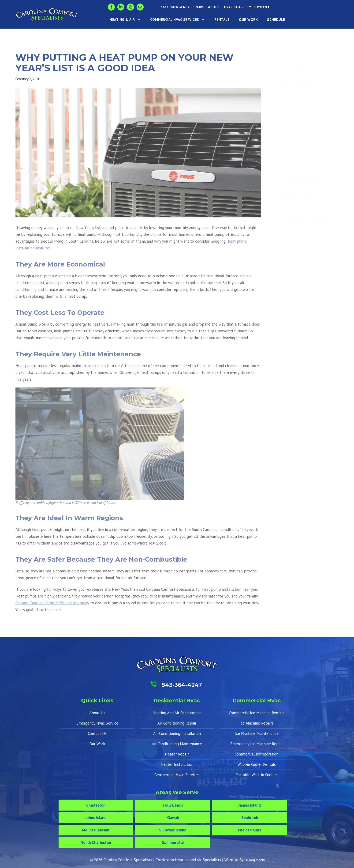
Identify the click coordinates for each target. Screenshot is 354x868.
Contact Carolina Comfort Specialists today (52, 603)
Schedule (276, 20)
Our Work (248, 20)
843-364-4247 (182, 685)
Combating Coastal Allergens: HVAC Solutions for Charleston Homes (304, 199)
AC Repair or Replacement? (301, 70)
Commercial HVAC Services (178, 20)
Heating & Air (125, 20)
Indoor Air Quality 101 (297, 132)
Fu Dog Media (255, 860)
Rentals (222, 20)
